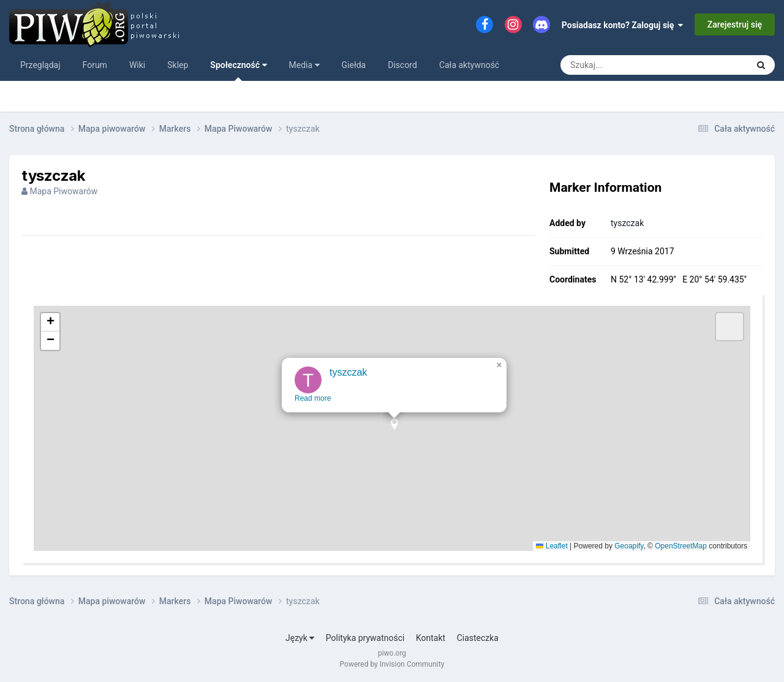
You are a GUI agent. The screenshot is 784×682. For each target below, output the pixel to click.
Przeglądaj (40, 65)
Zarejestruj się (735, 25)
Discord (402, 65)
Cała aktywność (469, 65)
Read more (315, 409)
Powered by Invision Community (392, 664)
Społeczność (238, 70)
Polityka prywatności (365, 638)
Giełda (354, 65)
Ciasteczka (478, 638)
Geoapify (629, 546)
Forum (95, 65)
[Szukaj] (626, 65)
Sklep (178, 65)
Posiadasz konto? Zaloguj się (623, 25)
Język (300, 638)
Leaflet (552, 546)
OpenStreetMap (681, 546)
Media (304, 65)
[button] (397, 439)
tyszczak (627, 223)
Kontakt (431, 638)
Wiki (137, 65)
